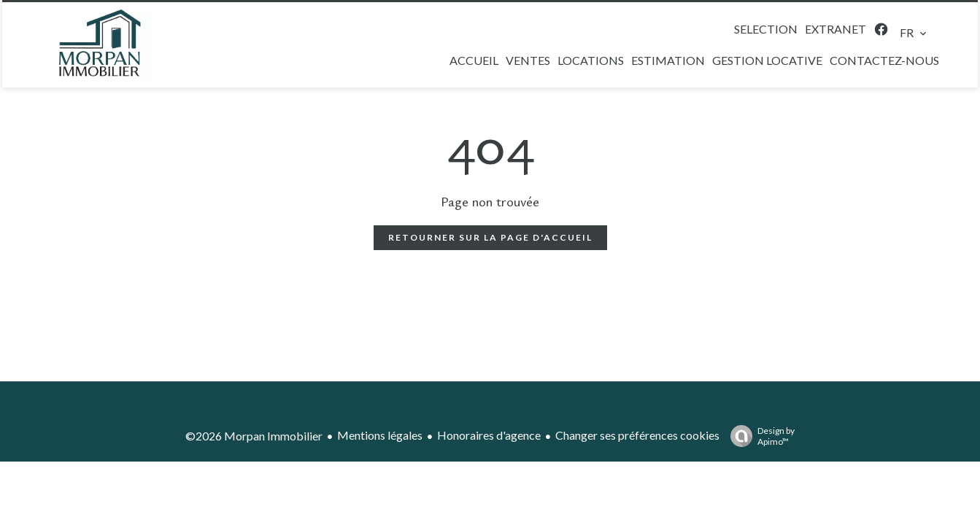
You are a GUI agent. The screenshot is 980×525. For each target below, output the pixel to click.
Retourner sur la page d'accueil (490, 237)
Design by (759, 436)
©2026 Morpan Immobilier (254, 436)
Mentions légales (380, 435)
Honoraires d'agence (489, 435)
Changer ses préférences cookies (637, 435)
